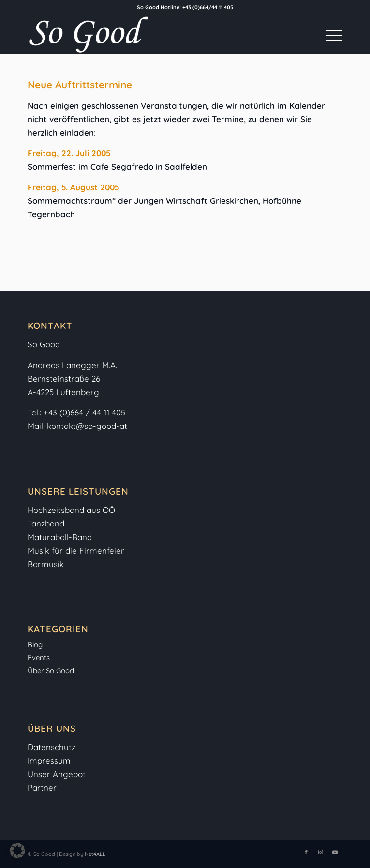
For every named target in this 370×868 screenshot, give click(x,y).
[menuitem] (329, 34)
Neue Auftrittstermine (80, 85)
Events (39, 658)
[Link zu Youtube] (335, 852)
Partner (42, 788)
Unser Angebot (57, 774)
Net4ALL (94, 854)
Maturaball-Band (60, 537)
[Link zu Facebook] (306, 852)
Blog (35, 645)
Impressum (50, 761)
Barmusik (46, 564)
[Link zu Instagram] (321, 852)
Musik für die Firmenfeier (76, 550)
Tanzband (46, 523)
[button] (17, 851)
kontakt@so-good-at (87, 426)
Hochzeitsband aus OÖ (71, 510)
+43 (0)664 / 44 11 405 (84, 412)
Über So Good (51, 671)
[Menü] (329, 34)
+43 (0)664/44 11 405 (208, 7)
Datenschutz (52, 747)
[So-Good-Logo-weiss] (153, 34)
